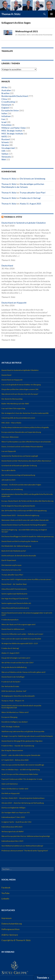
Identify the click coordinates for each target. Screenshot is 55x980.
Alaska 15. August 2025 (30, 204)
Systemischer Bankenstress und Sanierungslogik (20, 456)
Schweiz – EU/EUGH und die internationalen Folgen (21, 485)
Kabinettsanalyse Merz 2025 (12, 841)
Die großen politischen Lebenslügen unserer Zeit (20, 389)
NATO (4, 136)
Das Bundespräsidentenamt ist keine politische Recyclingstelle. (25, 427)
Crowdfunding (8, 102)
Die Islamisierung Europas (11, 565)
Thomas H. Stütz (11, 14)
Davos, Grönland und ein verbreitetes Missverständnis (22, 447)
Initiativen (6, 116)
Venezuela (6, 157)
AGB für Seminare (10, 935)
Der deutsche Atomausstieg (12, 399)
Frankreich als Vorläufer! (11, 682)
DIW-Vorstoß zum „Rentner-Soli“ (14, 691)
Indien (4, 113)
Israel (4, 122)
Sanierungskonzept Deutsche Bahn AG (16, 603)
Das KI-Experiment (9, 560)
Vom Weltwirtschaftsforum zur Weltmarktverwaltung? (22, 846)
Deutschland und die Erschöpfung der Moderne (20, 541)
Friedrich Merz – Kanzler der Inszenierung (18, 746)
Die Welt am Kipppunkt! (11, 793)
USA (3, 151)
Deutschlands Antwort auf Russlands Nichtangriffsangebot (24, 525)
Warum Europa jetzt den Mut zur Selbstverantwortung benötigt (26, 836)
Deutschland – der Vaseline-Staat (14, 584)
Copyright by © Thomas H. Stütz (16, 940)
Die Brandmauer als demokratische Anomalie (19, 556)
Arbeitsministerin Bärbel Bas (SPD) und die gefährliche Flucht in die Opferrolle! (27, 495)
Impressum (7, 918)
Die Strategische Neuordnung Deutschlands (18, 506)
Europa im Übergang (9, 717)
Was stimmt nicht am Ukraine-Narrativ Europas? (20, 394)
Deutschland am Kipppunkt (14, 303)
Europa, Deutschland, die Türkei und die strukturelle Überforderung (27, 501)
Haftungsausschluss (10, 929)
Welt (4, 159)
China (4, 99)
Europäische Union (10, 110)
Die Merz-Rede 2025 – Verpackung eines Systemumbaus (23, 798)
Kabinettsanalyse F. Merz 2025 (13, 817)
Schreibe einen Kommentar (42, 35)
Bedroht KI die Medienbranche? (14, 551)
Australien (6, 90)
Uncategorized (8, 148)
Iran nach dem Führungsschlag (13, 408)
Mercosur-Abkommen (10, 437)
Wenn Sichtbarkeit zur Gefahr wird (15, 789)
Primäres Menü (51, 14)
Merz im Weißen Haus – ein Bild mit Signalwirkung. (21, 770)
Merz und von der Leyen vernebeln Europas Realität (21, 639)
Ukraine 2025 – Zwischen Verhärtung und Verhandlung (23, 803)
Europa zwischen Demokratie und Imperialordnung (21, 432)
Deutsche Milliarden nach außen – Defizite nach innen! (22, 634)
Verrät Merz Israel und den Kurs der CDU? (18, 663)
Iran (3, 119)
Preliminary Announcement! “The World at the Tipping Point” (25, 851)
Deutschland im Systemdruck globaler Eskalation (24, 223)
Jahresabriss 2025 (8, 480)
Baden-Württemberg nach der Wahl (15, 404)
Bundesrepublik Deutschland (15, 96)
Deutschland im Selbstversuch (13, 629)
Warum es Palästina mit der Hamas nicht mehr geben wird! (24, 672)
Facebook (6, 888)
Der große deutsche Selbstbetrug (14, 667)
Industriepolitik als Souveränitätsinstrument (18, 418)
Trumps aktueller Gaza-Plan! (33, 193)
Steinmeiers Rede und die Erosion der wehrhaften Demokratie (25, 520)
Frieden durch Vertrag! (30, 198)
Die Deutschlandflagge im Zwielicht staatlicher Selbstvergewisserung (27, 536)
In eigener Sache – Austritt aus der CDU (16, 822)
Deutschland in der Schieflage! (13, 677)
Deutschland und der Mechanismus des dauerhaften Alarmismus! (26, 461)
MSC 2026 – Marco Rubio (11, 423)
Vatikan (5, 154)
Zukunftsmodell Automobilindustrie (15, 608)
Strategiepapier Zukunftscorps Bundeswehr (18, 696)
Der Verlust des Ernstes (10, 686)
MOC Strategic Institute (12, 134)
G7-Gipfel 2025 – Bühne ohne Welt (15, 760)
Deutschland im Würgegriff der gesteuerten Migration (22, 741)
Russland (6, 139)
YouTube (5, 893)
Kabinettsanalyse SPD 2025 (12, 827)
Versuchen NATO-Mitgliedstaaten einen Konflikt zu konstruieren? (26, 579)
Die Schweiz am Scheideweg (32, 179)
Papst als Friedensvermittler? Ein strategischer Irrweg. (22, 779)
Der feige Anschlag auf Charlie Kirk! (15, 599)
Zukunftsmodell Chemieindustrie (14, 589)
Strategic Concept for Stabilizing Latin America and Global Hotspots (27, 736)
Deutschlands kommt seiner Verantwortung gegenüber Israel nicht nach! (27, 614)
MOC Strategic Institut (12, 131)
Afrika (4, 87)
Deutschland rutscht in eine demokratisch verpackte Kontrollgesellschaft (21, 707)
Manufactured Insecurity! (11, 570)
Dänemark (6, 105)
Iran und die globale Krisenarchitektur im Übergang (21, 385)
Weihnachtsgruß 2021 (27, 31)
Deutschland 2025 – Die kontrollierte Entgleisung (20, 515)
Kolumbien (7, 125)
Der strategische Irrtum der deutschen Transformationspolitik (25, 413)
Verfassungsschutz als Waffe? (13, 831)
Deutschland (7, 266)
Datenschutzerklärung (12, 924)
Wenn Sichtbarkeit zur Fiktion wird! (15, 712)
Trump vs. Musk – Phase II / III (13, 701)
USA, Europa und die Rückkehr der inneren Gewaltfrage (23, 765)
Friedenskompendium (10, 620)
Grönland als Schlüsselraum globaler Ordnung (19, 465)
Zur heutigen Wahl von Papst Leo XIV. (16, 812)
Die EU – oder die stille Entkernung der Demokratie (21, 755)
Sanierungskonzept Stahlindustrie (14, 594)
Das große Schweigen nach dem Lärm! (16, 658)
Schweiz (5, 142)
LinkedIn (5, 899)
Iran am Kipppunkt (9, 451)
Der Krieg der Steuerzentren (12, 750)
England (5, 108)
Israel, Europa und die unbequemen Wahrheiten (20, 774)
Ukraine (5, 145)
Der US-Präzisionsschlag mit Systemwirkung (18, 475)
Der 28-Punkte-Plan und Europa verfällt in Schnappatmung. (24, 511)
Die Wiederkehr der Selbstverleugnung (16, 546)
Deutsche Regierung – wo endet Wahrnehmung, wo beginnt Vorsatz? (24, 531)
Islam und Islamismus (10, 784)
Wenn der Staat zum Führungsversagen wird (18, 624)
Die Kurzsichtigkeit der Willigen (13, 808)
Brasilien (5, 93)
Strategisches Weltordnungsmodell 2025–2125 (20, 643)
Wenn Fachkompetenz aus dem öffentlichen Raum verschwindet (26, 442)
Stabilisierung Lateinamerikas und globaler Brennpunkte (23, 731)
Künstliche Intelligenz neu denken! (15, 722)
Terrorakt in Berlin (9, 470)
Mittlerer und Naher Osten (14, 128)
